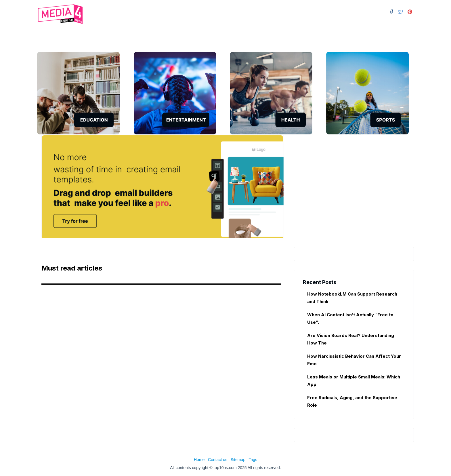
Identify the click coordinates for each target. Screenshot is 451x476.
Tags (253, 460)
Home (199, 460)
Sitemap (238, 460)
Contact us (218, 460)
